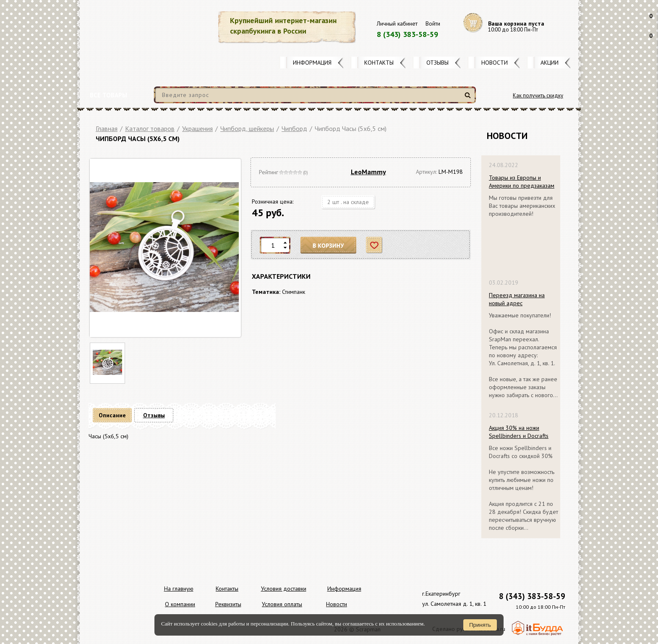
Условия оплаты (282, 604)
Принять (480, 625)
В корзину (329, 245)
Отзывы (437, 63)
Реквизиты (228, 604)
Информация (312, 63)
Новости (495, 63)
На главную (179, 589)
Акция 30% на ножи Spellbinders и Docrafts (519, 432)
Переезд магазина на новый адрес (517, 299)
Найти (469, 98)
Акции (550, 63)
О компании (180, 604)
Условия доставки (284, 589)
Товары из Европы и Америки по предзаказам (522, 182)
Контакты (379, 63)
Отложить (375, 245)
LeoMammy (368, 172)
